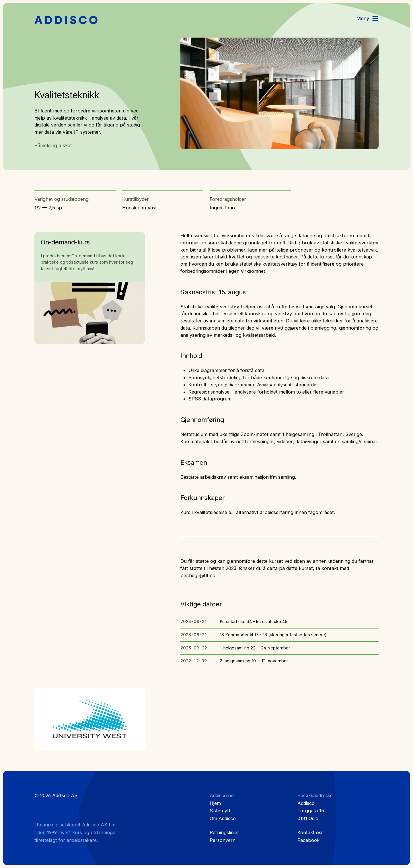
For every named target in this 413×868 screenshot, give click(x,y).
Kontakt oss (310, 832)
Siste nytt (220, 811)
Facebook (308, 840)
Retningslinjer (224, 832)
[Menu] (368, 19)
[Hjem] (66, 20)
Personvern (223, 840)
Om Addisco (223, 818)
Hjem (215, 803)
